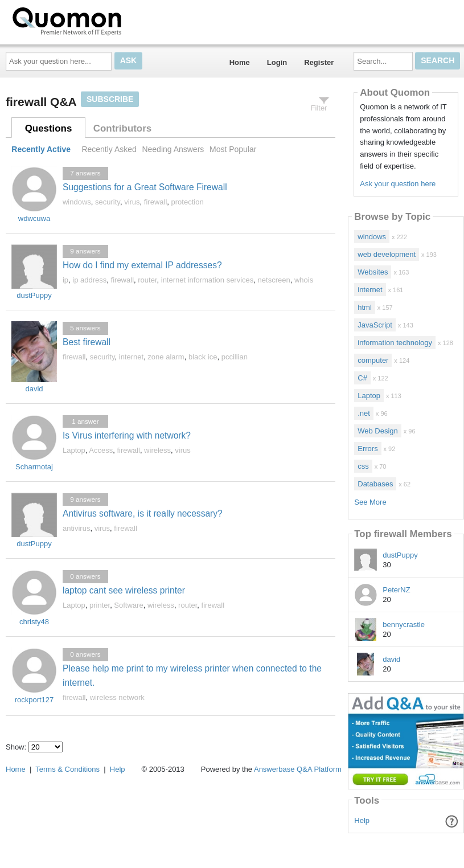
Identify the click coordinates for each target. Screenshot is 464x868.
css (363, 466)
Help (362, 820)
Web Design (378, 431)
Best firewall (87, 342)
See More (370, 502)
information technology (395, 343)
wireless (157, 450)
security (108, 202)
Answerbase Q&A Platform (298, 769)
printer (100, 605)
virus (132, 202)
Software (128, 605)
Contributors (122, 128)
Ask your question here (398, 184)
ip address (89, 280)
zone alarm (166, 357)
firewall (155, 202)
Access (101, 450)
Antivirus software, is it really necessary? (143, 513)
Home (240, 62)
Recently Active (41, 149)
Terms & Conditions (67, 769)
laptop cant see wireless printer (124, 590)
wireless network (117, 697)
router (147, 280)
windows (77, 202)
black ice (203, 357)
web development (387, 254)
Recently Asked (109, 149)
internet (131, 357)
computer (373, 360)
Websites (373, 272)
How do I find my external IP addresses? (142, 265)
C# (362, 378)
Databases (375, 484)
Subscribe (110, 99)
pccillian (235, 357)
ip (65, 280)
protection (188, 202)
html (365, 307)
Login (277, 62)
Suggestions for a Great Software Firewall (145, 187)
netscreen (274, 280)
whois (304, 280)
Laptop (74, 450)
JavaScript (375, 325)
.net (364, 413)
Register (319, 62)
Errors (367, 449)
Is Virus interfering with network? (127, 435)
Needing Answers (173, 149)
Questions (49, 128)
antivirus (76, 528)
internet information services (208, 280)
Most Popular (233, 149)
